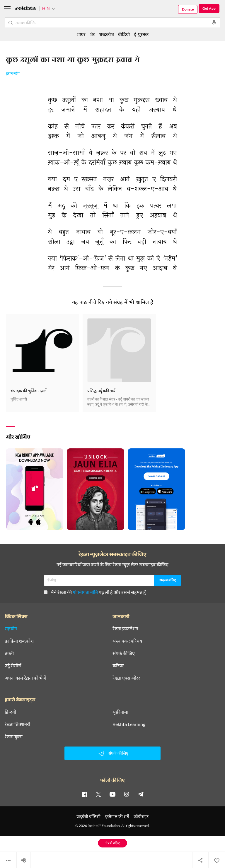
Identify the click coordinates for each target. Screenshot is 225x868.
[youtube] (112, 794)
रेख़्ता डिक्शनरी (17, 724)
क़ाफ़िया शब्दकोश (19, 641)
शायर (81, 34)
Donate (188, 9)
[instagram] (127, 794)
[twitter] (98, 794)
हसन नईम (13, 74)
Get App (209, 8)
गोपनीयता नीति (85, 592)
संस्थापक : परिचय (127, 641)
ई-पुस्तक (141, 34)
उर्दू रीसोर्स (13, 666)
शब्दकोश (106, 34)
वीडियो (124, 34)
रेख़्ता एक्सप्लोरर (126, 678)
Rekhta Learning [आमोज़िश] (129, 724)
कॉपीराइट (141, 817)
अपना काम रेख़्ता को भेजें (25, 678)
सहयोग (11, 629)
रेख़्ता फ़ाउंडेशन (125, 629)
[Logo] (25, 9)
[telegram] (141, 794)
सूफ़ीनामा (120, 712)
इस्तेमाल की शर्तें (117, 817)
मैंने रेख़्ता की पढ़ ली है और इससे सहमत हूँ (95, 592)
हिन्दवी (10, 712)
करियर (118, 666)
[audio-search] (214, 23)
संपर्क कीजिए (124, 653)
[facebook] (84, 794)
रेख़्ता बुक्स (14, 737)
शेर (92, 34)
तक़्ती (9, 653)
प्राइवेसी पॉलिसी (88, 817)
